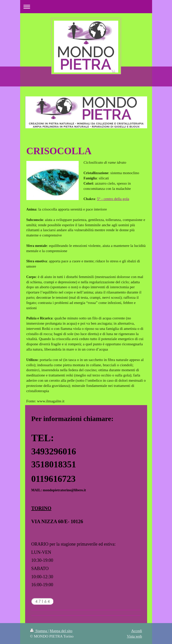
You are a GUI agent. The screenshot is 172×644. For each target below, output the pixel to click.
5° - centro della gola (113, 199)
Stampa (39, 631)
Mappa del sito (61, 631)
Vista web (134, 636)
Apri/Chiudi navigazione (86, 7)
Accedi (137, 631)
